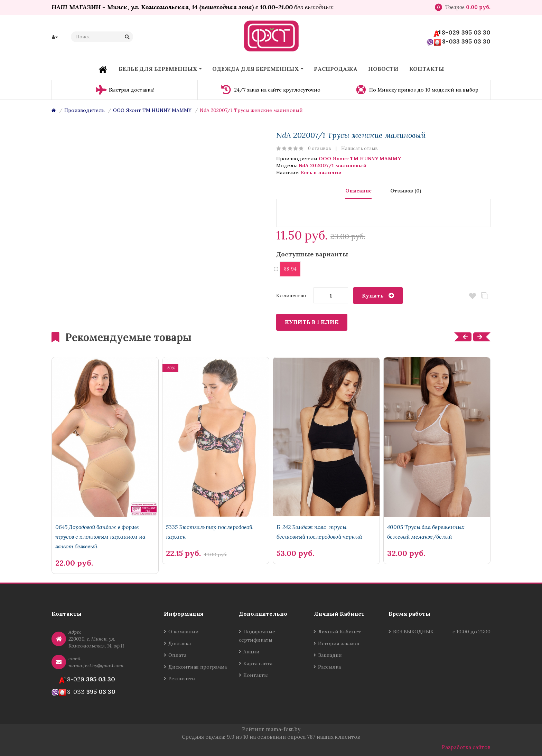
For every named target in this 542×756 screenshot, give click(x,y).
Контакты (256, 675)
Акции (251, 652)
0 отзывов (320, 148)
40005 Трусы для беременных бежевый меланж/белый (426, 532)
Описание (358, 191)
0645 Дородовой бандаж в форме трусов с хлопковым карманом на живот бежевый (100, 537)
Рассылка (329, 667)
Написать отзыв (359, 148)
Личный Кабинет (339, 632)
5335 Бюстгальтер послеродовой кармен (209, 532)
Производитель (85, 110)
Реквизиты (182, 679)
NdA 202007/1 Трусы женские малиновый (251, 110)
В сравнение (484, 296)
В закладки (472, 296)
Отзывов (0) (406, 191)
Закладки (330, 655)
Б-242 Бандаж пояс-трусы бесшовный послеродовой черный (319, 532)
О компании (184, 632)
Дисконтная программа (198, 667)
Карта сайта (258, 663)
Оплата (177, 655)
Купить (373, 295)
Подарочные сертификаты (257, 636)
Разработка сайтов (466, 747)
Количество (291, 295)
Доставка (180, 643)
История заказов (339, 643)
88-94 (288, 269)
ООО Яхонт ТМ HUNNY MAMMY (152, 110)
